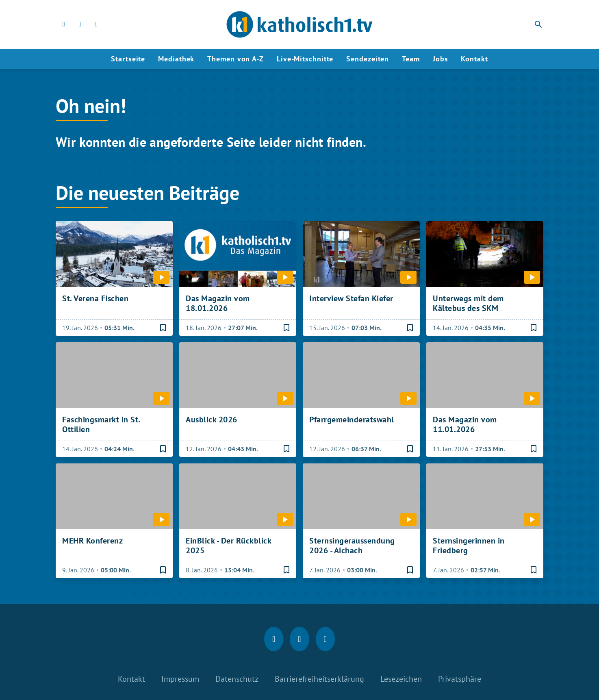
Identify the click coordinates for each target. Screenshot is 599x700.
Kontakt (474, 59)
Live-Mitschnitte (305, 59)
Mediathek (176, 59)
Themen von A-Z (235, 59)
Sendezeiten (368, 59)
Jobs (441, 59)
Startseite (128, 59)
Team (411, 59)
